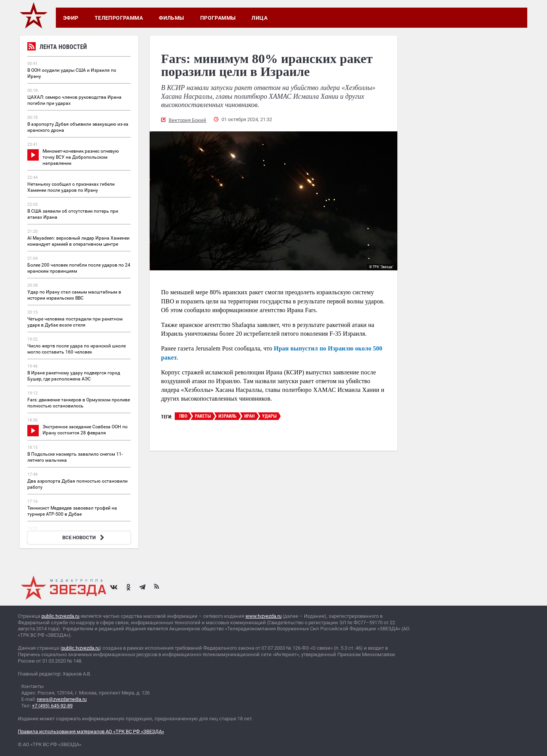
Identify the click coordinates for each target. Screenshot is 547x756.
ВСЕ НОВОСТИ (84, 537)
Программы (218, 18)
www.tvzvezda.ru (263, 616)
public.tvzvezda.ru (60, 616)
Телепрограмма (119, 18)
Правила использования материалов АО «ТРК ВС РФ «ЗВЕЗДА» (91, 732)
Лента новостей (57, 48)
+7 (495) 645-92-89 (52, 706)
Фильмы (172, 18)
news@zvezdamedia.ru (62, 699)
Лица (259, 18)
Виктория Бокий (187, 120)
